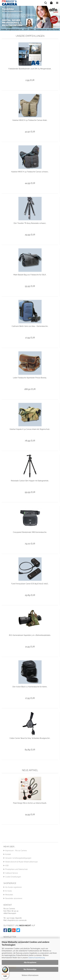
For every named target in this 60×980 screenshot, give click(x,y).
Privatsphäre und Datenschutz (16, 869)
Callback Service (12, 873)
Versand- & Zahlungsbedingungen (18, 858)
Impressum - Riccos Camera (16, 851)
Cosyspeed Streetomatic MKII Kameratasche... (30, 532)
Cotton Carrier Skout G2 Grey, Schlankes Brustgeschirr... (30, 738)
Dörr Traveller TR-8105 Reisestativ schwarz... (30, 223)
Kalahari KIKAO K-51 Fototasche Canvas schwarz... (30, 172)
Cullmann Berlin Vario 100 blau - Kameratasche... (30, 326)
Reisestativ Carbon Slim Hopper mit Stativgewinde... (30, 481)
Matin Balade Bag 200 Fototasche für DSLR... (30, 275)
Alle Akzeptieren (30, 962)
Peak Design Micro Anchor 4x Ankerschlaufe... (30, 803)
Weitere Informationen (30, 975)
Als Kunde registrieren (13, 887)
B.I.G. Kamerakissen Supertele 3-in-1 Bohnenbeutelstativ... (30, 635)
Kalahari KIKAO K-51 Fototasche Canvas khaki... (30, 120)
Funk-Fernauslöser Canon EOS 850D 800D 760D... (30, 584)
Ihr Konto (9, 891)
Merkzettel (9, 895)
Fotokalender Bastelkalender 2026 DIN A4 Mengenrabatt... (30, 69)
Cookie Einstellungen (13, 877)
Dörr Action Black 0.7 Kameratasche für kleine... (30, 687)
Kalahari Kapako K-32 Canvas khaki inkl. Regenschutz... (30, 429)
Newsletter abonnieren (14, 898)
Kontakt (8, 854)
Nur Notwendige (30, 969)
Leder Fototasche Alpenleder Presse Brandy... (30, 378)
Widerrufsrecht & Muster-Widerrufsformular (21, 862)
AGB (7, 866)
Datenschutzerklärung (37, 958)
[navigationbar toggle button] (57, 3)
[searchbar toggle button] (46, 3)
